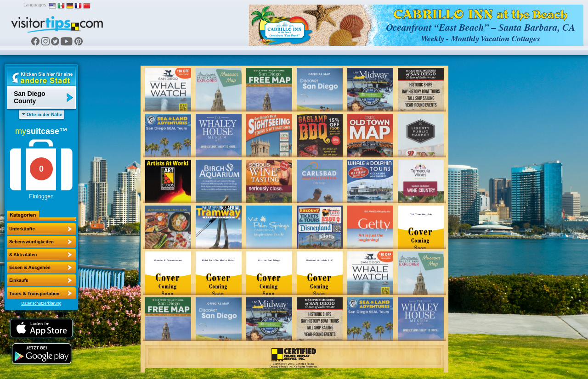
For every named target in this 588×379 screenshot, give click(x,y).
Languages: (35, 5)
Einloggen (41, 196)
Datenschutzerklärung (41, 303)
